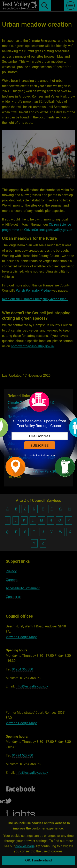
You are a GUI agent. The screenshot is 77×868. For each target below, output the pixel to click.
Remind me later (46, 456)
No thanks (30, 456)
